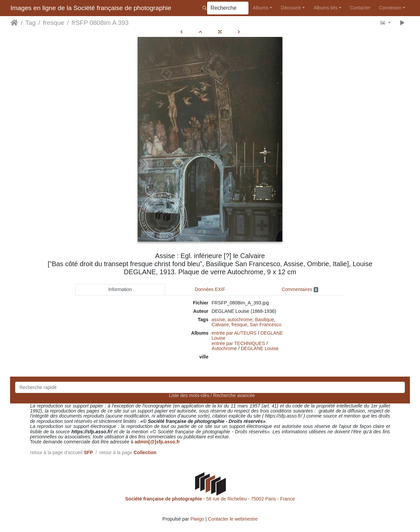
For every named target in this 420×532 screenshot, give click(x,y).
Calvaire (220, 325)
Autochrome (224, 348)
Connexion (390, 8)
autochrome (240, 320)
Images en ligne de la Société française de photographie (91, 8)
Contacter (360, 8)
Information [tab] (120, 289)
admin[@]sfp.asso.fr (157, 442)
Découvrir (291, 8)
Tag (30, 23)
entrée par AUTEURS (234, 333)
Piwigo (197, 519)
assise (218, 320)
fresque (54, 23)
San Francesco (266, 325)
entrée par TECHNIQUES (238, 343)
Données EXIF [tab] (210, 289)
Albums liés (326, 8)
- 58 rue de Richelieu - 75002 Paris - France (210, 499)
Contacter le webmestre (233, 519)
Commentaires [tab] (300, 289)
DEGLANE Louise (260, 348)
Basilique (264, 320)
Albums (261, 8)
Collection (145, 452)
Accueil (14, 23)
